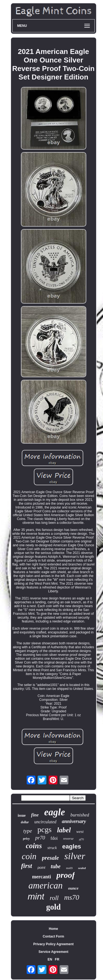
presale (51, 858)
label (64, 830)
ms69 (69, 868)
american (45, 885)
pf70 (82, 839)
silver (75, 856)
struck (52, 848)
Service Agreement (53, 952)
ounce (73, 888)
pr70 (40, 838)
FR (57, 959)
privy (27, 839)
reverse (68, 838)
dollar (25, 822)
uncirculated (45, 822)
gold (53, 907)
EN (50, 959)
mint (36, 896)
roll (54, 898)
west (80, 832)
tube (56, 866)
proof (66, 875)
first (27, 866)
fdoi (54, 838)
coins (34, 846)
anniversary (74, 821)
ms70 (72, 897)
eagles (72, 846)
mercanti (42, 877)
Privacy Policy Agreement (53, 944)
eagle (55, 812)
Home (53, 929)
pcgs (44, 829)
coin (29, 856)
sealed (82, 868)
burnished (80, 815)
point (41, 868)
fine (35, 815)
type (28, 831)
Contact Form (54, 936)
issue (22, 815)
